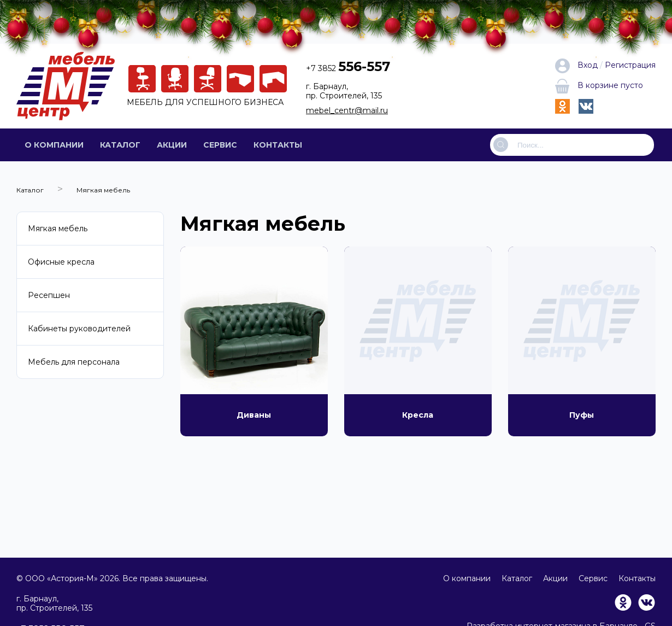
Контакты (278, 145)
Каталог (120, 145)
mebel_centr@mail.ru (347, 110)
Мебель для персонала (74, 362)
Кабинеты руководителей (79, 329)
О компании (54, 145)
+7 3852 (348, 68)
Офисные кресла (61, 262)
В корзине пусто (599, 85)
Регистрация (630, 65)
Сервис (220, 145)
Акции (172, 145)
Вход (577, 65)
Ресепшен (49, 295)
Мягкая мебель (58, 229)
